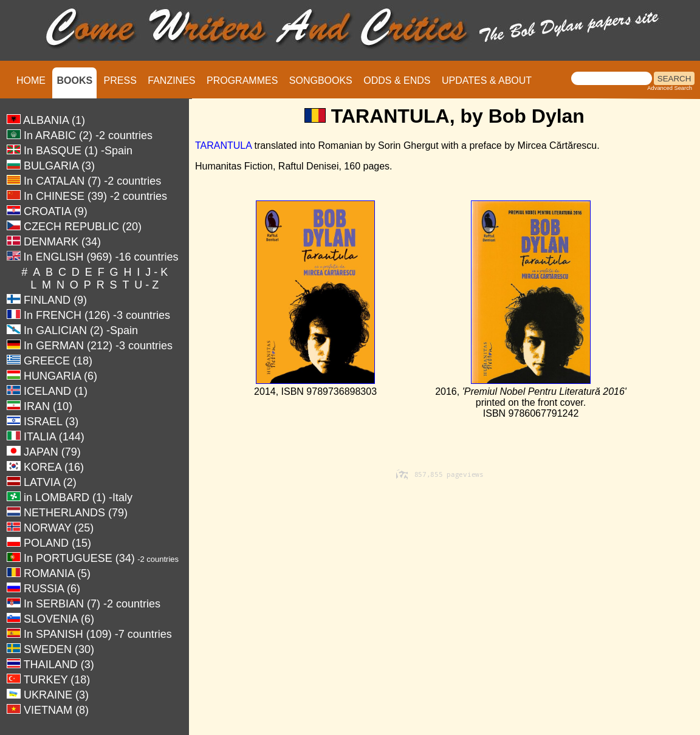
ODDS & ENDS (397, 80)
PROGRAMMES (242, 80)
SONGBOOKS (321, 80)
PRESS (120, 80)
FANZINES (171, 80)
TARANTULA (223, 145)
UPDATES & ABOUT (487, 80)
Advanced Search (670, 88)
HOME (31, 80)
